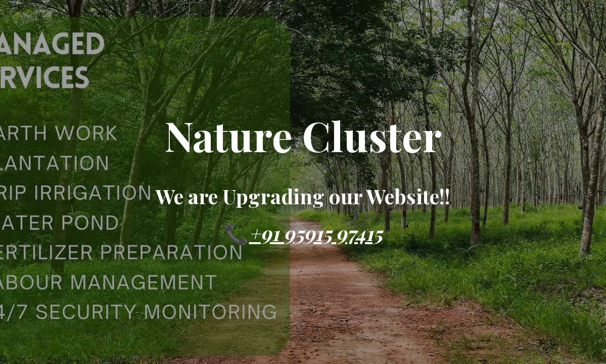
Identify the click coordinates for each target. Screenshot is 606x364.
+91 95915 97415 (315, 233)
